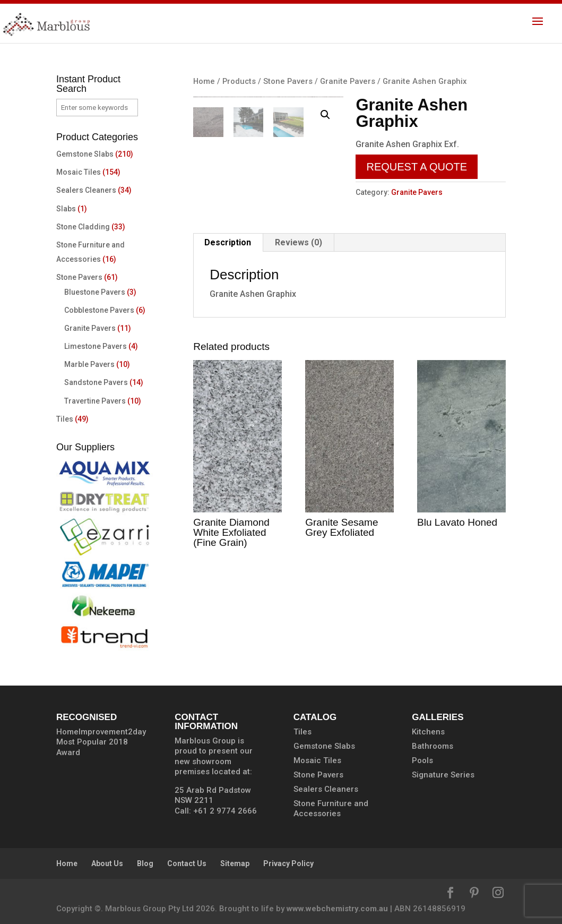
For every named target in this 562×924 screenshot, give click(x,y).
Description (228, 284)
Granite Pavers (348, 81)
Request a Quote (417, 167)
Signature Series (443, 775)
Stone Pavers (288, 81)
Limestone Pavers (96, 346)
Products (239, 81)
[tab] (228, 285)
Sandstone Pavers (96, 382)
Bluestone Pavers (95, 292)
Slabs (66, 209)
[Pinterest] (474, 894)
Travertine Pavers (95, 401)
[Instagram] (498, 894)
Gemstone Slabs (85, 154)
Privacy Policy (288, 863)
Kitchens (428, 732)
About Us (107, 863)
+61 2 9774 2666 (225, 811)
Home (204, 81)
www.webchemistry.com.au (337, 909)
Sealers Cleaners (86, 190)
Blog (145, 863)
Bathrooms (433, 746)
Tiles (65, 419)
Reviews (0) (299, 284)
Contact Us (187, 863)
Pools (422, 760)
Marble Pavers (89, 364)
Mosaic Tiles (79, 172)
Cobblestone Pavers (99, 310)
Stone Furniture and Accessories (331, 809)
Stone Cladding (83, 227)
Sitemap (235, 863)
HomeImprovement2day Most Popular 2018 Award (101, 742)
